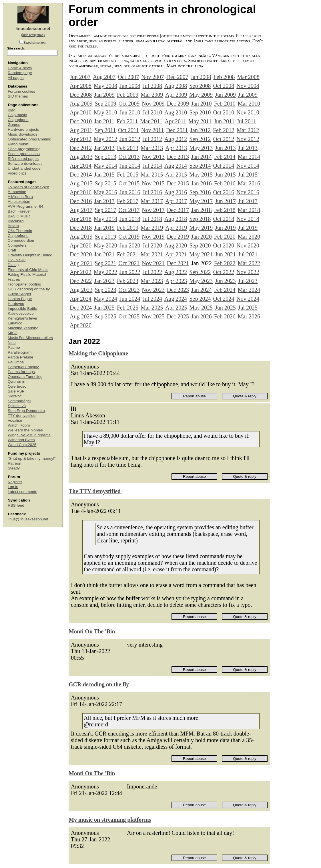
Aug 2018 (176, 219)
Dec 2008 (81, 95)
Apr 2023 (176, 281)
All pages (16, 78)
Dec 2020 (81, 254)
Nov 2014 (248, 166)
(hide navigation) (33, 35)
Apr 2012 (81, 139)
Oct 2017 (129, 210)
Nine (12, 343)
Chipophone (18, 120)
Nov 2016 (248, 192)
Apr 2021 (176, 254)
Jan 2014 (202, 157)
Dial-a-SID (17, 260)
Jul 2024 (152, 299)
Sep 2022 (200, 272)
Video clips (17, 173)
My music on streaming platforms (110, 820)
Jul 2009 (248, 95)
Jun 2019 (225, 228)
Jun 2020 (130, 245)
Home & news (20, 68)
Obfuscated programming (29, 139)
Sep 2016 (200, 192)
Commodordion (21, 240)
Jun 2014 (130, 166)
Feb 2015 (128, 175)
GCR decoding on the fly (29, 289)
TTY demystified (22, 416)
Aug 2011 (81, 130)
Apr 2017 (176, 201)
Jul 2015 (248, 175)
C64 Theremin (20, 231)
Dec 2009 (178, 104)
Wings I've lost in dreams (29, 435)
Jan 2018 (202, 210)
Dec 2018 (81, 228)
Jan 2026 (202, 316)
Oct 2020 (224, 245)
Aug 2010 (176, 112)
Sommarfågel (19, 401)
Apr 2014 (81, 166)
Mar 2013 (152, 148)
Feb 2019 (128, 228)
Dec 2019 (178, 237)
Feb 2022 (225, 263)
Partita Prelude (20, 357)
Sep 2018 (200, 219)
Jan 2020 (202, 237)
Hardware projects (23, 129)
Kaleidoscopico (21, 313)
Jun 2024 (130, 299)
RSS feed (16, 505)
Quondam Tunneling (25, 377)
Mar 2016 (249, 183)
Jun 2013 (225, 148)
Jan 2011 (104, 121)
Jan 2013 (104, 148)
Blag (12, 110)
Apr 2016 (81, 192)
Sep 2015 (105, 183)
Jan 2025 (104, 308)
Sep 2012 (200, 139)
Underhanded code (24, 168)
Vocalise (15, 420)
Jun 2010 (130, 112)
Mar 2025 (152, 308)
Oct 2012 (224, 139)
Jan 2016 (202, 183)
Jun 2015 (225, 175)
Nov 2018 (248, 219)
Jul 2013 (248, 148)
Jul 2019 (248, 228)
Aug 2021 (81, 263)
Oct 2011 (128, 130)
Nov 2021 (153, 263)
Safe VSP (16, 391)
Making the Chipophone (98, 353)
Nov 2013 (153, 157)
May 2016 (105, 192)
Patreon (14, 463)
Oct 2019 (129, 237)
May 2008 (105, 86)
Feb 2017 (128, 201)
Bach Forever (19, 211)
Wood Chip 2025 (22, 445)
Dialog (13, 265)
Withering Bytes (21, 440)
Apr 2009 (176, 95)
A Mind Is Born (20, 197)
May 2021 (201, 254)
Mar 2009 (152, 95)
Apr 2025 (176, 308)
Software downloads (25, 164)
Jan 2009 (104, 95)
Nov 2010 (248, 112)
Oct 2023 (129, 290)
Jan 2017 (104, 201)
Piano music (18, 144)
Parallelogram (20, 352)
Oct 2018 (224, 219)
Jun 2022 (130, 272)
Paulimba (16, 362)
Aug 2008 (176, 86)
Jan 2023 (104, 281)
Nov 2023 (153, 290)
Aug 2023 (81, 290)
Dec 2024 (81, 308)
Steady (14, 468)
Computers (17, 245)
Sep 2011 (105, 130)
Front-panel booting (24, 284)
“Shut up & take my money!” (32, 458)
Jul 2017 (248, 201)
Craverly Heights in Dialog (30, 255)
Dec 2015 (178, 183)
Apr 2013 (176, 148)
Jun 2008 (130, 86)
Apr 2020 (81, 245)
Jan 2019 (104, 228)
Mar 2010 (249, 104)
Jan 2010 (202, 104)
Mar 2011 (151, 121)
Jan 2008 (201, 77)
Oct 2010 (224, 112)
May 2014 (105, 166)
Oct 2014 (224, 166)
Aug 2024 (176, 299)
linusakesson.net (33, 28)
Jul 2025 (248, 308)
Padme (14, 347)
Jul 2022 (152, 272)
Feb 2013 (128, 148)
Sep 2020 (200, 245)
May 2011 (200, 121)
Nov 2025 (153, 316)
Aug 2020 (176, 245)
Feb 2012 (224, 130)
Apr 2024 (81, 299)
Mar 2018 (249, 210)
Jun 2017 (225, 201)
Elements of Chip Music (28, 270)
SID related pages (23, 159)
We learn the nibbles (25, 430)
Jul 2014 (152, 166)
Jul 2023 (248, 281)
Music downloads (23, 134)
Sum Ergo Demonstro (26, 411)
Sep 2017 (105, 210)
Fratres (14, 279)
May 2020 (105, 245)
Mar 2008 (248, 77)
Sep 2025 (105, 316)
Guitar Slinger (20, 294)
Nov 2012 (248, 139)
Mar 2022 (249, 263)
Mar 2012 (248, 130)
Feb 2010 (225, 104)
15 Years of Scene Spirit (28, 187)
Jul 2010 (152, 112)
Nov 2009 (153, 104)
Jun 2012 (130, 139)
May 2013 (201, 148)
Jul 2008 (152, 86)
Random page (20, 73)
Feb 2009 (128, 95)
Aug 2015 (81, 183)
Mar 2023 (152, 281)
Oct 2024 (224, 299)
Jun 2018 (130, 219)
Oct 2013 (129, 157)
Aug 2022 (176, 272)
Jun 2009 (225, 95)
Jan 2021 (104, 254)
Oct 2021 (129, 263)
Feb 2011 (127, 121)
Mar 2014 (249, 157)
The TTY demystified (95, 491)
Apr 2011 (175, 121)
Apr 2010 (81, 112)
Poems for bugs (21, 372)
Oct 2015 (129, 183)
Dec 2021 (178, 263)
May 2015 (201, 175)
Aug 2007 (104, 77)
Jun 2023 (225, 281)
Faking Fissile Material (27, 275)
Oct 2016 (224, 192)
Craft (12, 250)
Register (15, 482)
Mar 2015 (152, 175)
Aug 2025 (81, 316)
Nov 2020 (248, 245)
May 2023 (201, 281)
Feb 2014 (225, 157)
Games (14, 125)
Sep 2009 (105, 104)
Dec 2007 (177, 77)
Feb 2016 (225, 183)
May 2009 (201, 95)
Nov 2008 (248, 86)
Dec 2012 (81, 148)
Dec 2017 (178, 210)
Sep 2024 (200, 299)
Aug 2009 (81, 104)
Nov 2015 (153, 183)
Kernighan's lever (23, 318)
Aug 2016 (176, 192)
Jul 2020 (152, 245)
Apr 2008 (81, 86)
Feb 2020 (225, 237)
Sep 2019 (105, 237)
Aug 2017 (81, 210)
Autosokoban (19, 202)
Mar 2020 (249, 237)
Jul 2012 (152, 139)
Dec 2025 (178, 316)
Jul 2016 (152, 192)
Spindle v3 (17, 406)
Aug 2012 (176, 139)
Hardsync (16, 304)
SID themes (18, 96)
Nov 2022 (248, 272)
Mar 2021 (152, 254)
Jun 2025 (225, 308)
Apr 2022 (81, 272)
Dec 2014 (81, 175)
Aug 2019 (81, 237)
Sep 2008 (200, 86)
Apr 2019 (176, 228)
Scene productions (24, 154)
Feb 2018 (225, 210)
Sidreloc (15, 396)
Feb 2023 (128, 281)
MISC (13, 333)
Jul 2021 (248, 254)
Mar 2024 (249, 290)
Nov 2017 (153, 210)
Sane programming (24, 149)
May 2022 (105, 272)
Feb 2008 (224, 77)
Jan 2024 (202, 290)
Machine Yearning (23, 328)
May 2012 (105, 139)
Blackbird (16, 221)
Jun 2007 (80, 77)
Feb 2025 (128, 308)
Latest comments (22, 492)
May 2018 (105, 219)
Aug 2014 (176, 166)
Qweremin (17, 382)
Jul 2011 (246, 121)
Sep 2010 (200, 112)
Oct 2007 (128, 77)
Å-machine (17, 192)
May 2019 (201, 228)
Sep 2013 (105, 157)
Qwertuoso (17, 386)
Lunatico (15, 323)
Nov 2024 (248, 299)
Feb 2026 (225, 316)
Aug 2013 (81, 157)
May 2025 (201, 308)
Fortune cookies (21, 91)
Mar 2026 (249, 316)
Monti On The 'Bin (92, 631)
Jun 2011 (224, 121)
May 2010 (105, 112)
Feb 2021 (128, 254)
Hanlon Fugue (20, 299)
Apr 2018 (81, 219)
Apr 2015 (176, 175)
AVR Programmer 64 (25, 206)
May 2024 (105, 299)
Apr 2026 (81, 325)
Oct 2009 (129, 104)
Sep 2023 (105, 290)
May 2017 (201, 201)
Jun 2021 (225, 254)
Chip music (17, 115)
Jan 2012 (200, 130)
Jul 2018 (152, 219)
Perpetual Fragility (23, 367)
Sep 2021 (105, 263)
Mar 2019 (152, 228)
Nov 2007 (152, 77)
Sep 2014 (200, 166)
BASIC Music (19, 216)
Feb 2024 (225, 290)
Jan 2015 (104, 175)
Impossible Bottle (22, 309)
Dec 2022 (81, 281)
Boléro (13, 226)
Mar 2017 (152, 201)
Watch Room (19, 425)
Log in (13, 487)
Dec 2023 (178, 290)
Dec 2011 (177, 130)
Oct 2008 (224, 86)
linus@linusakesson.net (28, 519)
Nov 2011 (152, 130)
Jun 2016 (130, 192)
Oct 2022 (224, 272)
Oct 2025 (129, 316)
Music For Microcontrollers (30, 338)
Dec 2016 (81, 201)
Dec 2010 (81, 121)
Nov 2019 (153, 237)
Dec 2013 (178, 157)
